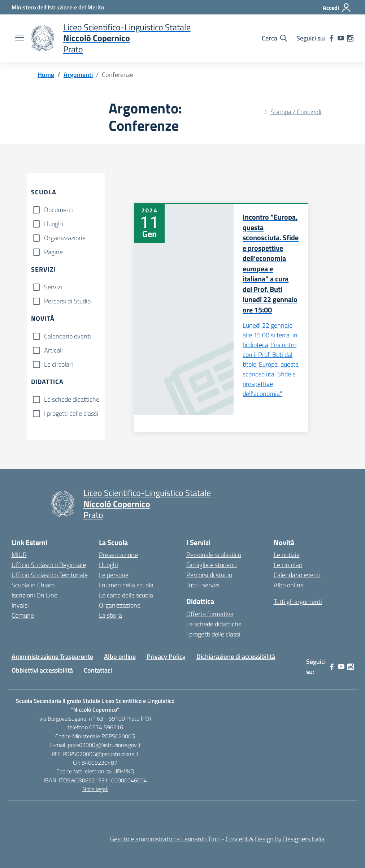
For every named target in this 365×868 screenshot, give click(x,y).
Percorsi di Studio (67, 301)
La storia (110, 615)
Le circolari (58, 364)
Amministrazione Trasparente (52, 657)
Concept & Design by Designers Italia (275, 839)
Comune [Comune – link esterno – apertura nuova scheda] (23, 615)
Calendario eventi (68, 336)
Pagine (53, 252)
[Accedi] (337, 8)
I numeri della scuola (126, 585)
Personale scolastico (214, 555)
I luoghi (54, 224)
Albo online (289, 585)
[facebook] (331, 38)
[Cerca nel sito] (274, 38)
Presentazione (118, 555)
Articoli (53, 350)
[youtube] (341, 38)
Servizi (53, 287)
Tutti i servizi (203, 585)
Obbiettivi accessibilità (42, 670)
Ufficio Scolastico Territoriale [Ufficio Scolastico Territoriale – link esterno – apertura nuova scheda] (50, 575)
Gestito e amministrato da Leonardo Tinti (165, 839)
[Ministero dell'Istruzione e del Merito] (58, 7)
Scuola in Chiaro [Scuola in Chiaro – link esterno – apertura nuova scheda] (33, 585)
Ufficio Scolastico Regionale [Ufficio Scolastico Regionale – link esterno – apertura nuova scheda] (49, 565)
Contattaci (98, 670)
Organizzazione (65, 238)
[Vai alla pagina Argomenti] (78, 75)
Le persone (114, 575)
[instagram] (350, 38)
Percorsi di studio (209, 575)
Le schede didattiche (72, 399)
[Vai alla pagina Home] (46, 75)
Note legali (95, 789)
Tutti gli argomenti (298, 602)
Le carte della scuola (126, 595)
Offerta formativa (210, 614)
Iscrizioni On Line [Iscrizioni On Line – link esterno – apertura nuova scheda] (34, 595)
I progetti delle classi (71, 413)
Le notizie (287, 555)
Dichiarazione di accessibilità (236, 657)
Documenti (59, 210)
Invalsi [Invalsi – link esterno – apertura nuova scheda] (20, 605)
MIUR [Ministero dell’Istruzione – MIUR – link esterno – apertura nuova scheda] (19, 555)
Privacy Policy (166, 657)
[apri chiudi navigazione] (19, 38)
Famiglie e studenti (212, 565)
